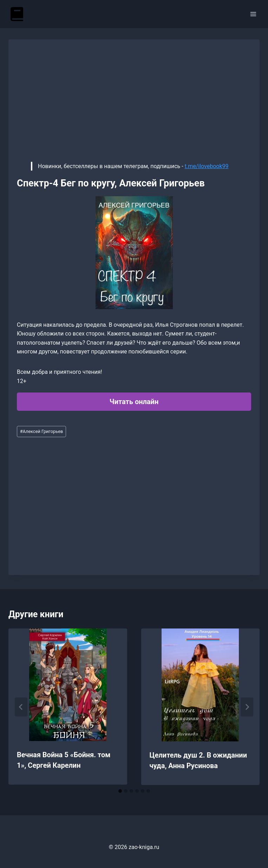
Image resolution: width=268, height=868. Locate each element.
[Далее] (247, 707)
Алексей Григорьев (42, 431)
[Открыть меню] (253, 14)
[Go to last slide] (21, 707)
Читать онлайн (134, 402)
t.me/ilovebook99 (207, 166)
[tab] (120, 791)
